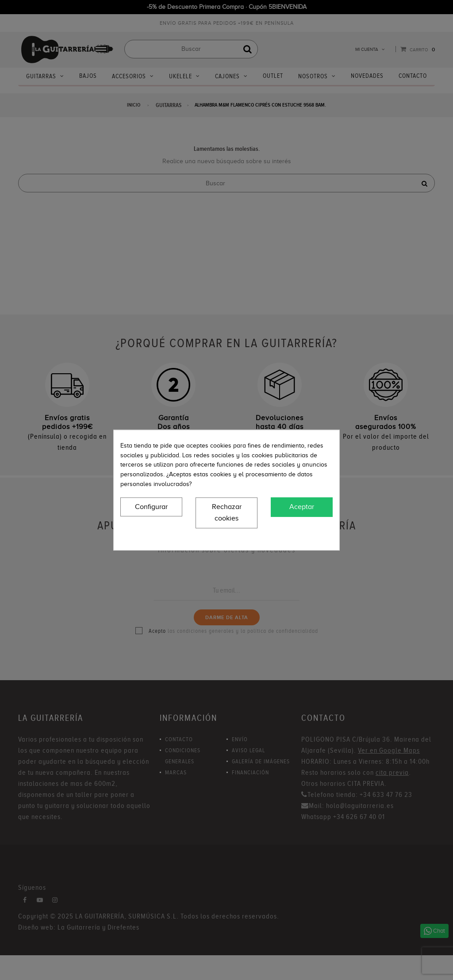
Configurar (151, 507)
